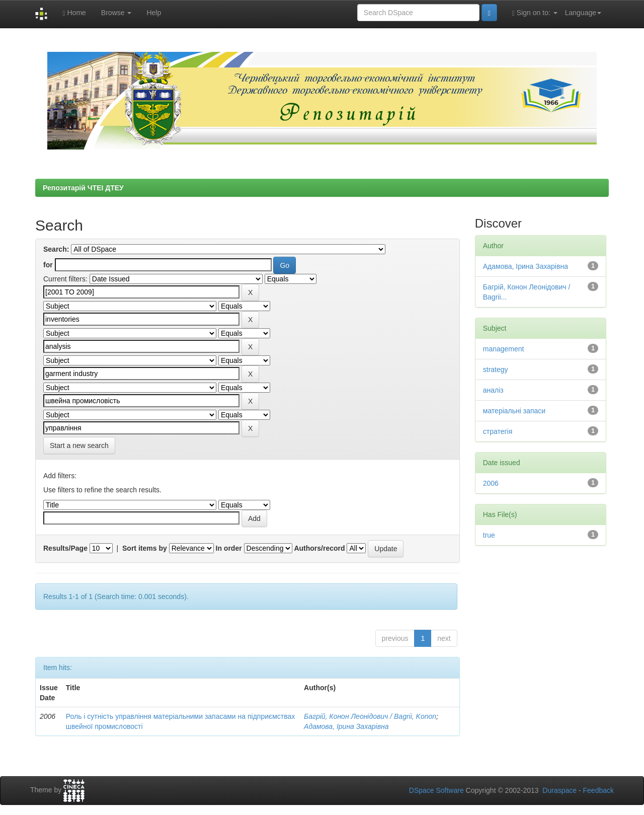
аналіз (493, 390)
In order (229, 548)
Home (74, 13)
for (48, 265)
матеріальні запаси (514, 411)
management (504, 349)
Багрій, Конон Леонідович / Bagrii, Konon (370, 716)
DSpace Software (436, 790)
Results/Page (65, 548)
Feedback (598, 790)
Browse (116, 13)
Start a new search (79, 446)
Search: (56, 249)
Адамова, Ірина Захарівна (346, 726)
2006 (491, 483)
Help (154, 13)
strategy (496, 369)
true (489, 535)
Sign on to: (535, 13)
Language (583, 13)
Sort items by (145, 548)
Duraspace (559, 790)
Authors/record (319, 548)
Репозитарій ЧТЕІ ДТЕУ (83, 188)
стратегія (498, 431)
